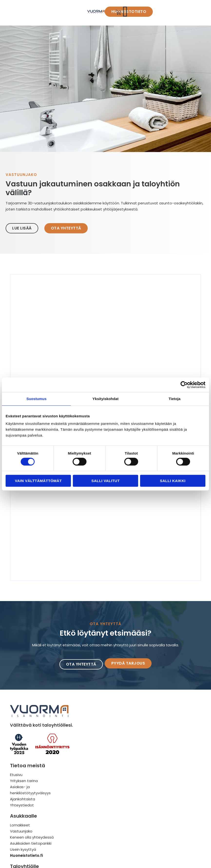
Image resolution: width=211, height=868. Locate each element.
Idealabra (79, 862)
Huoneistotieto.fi (93, 840)
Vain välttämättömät (38, 481)
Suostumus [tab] (36, 399)
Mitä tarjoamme (158, 809)
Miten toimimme (159, 816)
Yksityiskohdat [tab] (105, 399)
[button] (196, 13)
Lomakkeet (87, 809)
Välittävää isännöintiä (164, 834)
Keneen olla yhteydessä (99, 822)
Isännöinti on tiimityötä (165, 828)
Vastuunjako (88, 816)
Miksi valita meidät (160, 822)
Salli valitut (105, 481)
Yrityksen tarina (24, 816)
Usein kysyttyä (90, 834)
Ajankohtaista (22, 834)
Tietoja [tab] (175, 399)
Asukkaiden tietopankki (97, 828)
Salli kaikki (173, 481)
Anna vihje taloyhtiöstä (166, 840)
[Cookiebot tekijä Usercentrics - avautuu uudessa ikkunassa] (184, 385)
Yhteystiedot (22, 840)
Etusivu (16, 809)
